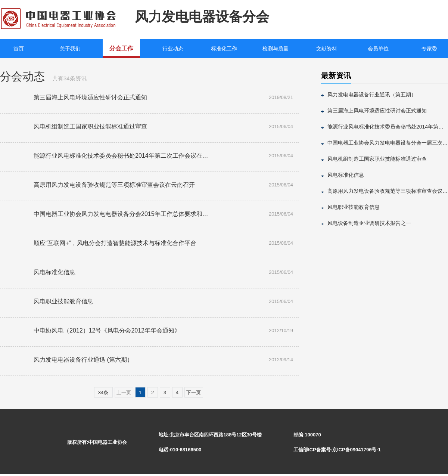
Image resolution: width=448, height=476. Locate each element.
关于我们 (70, 49)
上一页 (124, 392)
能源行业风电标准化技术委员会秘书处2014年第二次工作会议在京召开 (388, 127)
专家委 (429, 49)
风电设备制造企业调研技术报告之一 (369, 223)
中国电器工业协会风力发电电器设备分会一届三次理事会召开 (388, 143)
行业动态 (173, 49)
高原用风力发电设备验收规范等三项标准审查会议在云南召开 (388, 191)
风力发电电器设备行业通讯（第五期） (372, 95)
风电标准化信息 (346, 175)
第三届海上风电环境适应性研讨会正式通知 (377, 111)
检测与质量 (276, 49)
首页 (19, 49)
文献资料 (327, 49)
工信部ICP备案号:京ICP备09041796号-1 (337, 450)
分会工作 (121, 48)
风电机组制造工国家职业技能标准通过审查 (377, 159)
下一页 (194, 392)
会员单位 (378, 49)
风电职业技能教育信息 (354, 207)
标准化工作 (224, 49)
